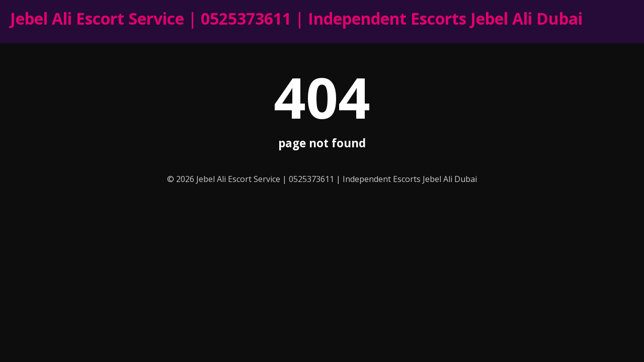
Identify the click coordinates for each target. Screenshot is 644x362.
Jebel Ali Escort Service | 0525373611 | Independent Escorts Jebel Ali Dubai (296, 18)
